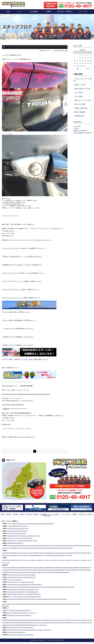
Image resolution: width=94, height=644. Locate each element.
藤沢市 (23, 572)
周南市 (28, 610)
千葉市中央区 (56, 545)
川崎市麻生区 (67, 570)
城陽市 (33, 594)
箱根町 (80, 572)
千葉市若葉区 (49, 545)
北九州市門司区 (73, 620)
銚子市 (84, 548)
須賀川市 (33, 536)
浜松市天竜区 (10, 587)
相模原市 (87, 570)
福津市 (71, 622)
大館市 (9, 531)
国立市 (35, 555)
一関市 (29, 528)
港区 (51, 553)
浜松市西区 (33, 587)
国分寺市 (31, 555)
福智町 (51, 625)
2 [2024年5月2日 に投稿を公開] (83, 56)
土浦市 (9, 538)
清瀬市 (10, 555)
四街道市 (23, 545)
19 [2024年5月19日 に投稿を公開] (91, 61)
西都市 (15, 632)
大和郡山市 (16, 592)
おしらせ (76, 127)
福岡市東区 (5, 620)
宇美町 (28, 625)
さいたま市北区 (49, 560)
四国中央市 (31, 615)
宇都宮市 (9, 540)
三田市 (65, 604)
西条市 (22, 615)
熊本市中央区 (21, 630)
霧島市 (13, 634)
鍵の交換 (9, 515)
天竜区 (25, 476)
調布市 (85, 553)
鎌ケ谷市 (31, 548)
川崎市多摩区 (61, 570)
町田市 (49, 555)
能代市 (12, 531)
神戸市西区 (54, 604)
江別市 (9, 523)
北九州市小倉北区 (65, 620)
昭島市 (68, 555)
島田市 (61, 587)
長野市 (12, 584)
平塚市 (19, 572)
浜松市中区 (39, 587)
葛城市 (36, 592)
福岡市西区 (28, 620)
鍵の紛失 (32, 515)
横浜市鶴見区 (80, 567)
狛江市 (81, 553)
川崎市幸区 (36, 570)
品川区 (67, 553)
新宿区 (40, 553)
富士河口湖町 (30, 582)
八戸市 (28, 526)
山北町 (73, 572)
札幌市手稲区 (54, 523)
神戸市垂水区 (48, 604)
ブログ (55, 51)
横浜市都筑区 (73, 567)
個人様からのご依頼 (62, 51)
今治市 (19, 615)
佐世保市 (9, 627)
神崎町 (71, 548)
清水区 (48, 587)
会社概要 (66, 515)
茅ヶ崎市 (26, 572)
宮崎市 (19, 632)
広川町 (62, 625)
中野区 (57, 553)
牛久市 (22, 538)
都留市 (35, 582)
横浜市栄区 (55, 567)
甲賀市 (40, 589)
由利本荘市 (26, 531)
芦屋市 (81, 604)
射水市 (22, 577)
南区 (17, 496)
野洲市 (22, 589)
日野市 (60, 555)
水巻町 (41, 625)
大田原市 (13, 540)
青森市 (17, 526)
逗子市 (80, 570)
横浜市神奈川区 (6, 567)
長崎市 (30, 627)
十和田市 (24, 526)
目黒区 (64, 553)
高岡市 (12, 577)
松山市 (15, 615)
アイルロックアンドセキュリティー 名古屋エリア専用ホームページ (23, 282)
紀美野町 (31, 596)
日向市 (12, 632)
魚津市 (19, 577)
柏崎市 (15, 575)
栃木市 (35, 540)
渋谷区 (60, 553)
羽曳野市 (46, 599)
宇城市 (50, 630)
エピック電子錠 (79, 93)
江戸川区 (21, 553)
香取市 (75, 548)
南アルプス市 (20, 582)
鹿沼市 (22, 540)
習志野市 (16, 545)
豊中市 (31, 599)
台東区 (14, 553)
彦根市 (12, 589)
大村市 (16, 627)
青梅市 (83, 555)
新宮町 (55, 625)
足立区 (3, 553)
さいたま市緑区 (72, 560)
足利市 (32, 540)
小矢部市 (26, 577)
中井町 (63, 572)
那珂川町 (17, 625)
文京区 (30, 553)
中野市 (9, 584)
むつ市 (9, 526)
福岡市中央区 (34, 620)
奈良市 (9, 592)
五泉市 (19, 575)
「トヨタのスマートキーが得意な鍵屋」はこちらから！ (19, 329)
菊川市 (72, 587)
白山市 (22, 579)
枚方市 (9, 599)
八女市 (54, 622)
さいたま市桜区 (7, 562)
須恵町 (48, 625)
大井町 (67, 572)
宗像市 (35, 622)
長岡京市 (22, 594)
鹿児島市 (20, 634)
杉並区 (74, 553)
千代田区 (44, 553)
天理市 (21, 592)
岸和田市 (57, 599)
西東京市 (6, 555)
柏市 (37, 548)
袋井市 (78, 587)
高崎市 (9, 543)
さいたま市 (26, 560)
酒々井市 (5, 548)
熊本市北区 (10, 630)
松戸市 (66, 545)
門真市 (71, 599)
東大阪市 (35, 599)
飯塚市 (17, 622)
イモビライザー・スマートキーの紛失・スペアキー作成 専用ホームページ (25, 274)
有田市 (38, 596)
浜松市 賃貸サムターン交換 (82, 89)
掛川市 (75, 587)
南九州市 (30, 634)
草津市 (30, 589)
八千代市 (16, 548)
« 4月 (77, 69)
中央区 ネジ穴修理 (80, 105)
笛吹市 (25, 582)
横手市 (22, 531)
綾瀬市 (16, 572)
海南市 (35, 596)
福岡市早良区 (22, 620)
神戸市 (7, 604)
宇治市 (26, 594)
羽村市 (72, 555)
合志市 (40, 630)
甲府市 (15, 582)
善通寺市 (17, 613)
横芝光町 (61, 548)
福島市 (12, 536)
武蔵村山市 (64, 555)
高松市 (27, 613)
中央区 (48, 553)
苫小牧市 (30, 523)
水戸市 (12, 538)
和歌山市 (27, 596)
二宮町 (60, 572)
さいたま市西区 (65, 560)
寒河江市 (12, 533)
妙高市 (26, 575)
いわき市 (41, 536)
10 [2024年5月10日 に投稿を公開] (85, 59)
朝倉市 (67, 622)
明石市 (8, 606)
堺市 (53, 599)
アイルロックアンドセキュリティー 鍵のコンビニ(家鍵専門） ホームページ (25, 249)
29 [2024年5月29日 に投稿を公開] (80, 67)
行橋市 (51, 622)
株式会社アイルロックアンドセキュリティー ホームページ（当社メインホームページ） (29, 241)
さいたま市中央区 (80, 560)
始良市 (10, 634)
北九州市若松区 (80, 620)
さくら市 (18, 540)
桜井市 (33, 592)
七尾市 (9, 579)
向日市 (19, 594)
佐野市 (25, 540)
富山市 (36, 577)
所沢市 (15, 560)
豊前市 (14, 625)
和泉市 (60, 599)
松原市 (42, 599)
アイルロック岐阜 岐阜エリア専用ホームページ (17, 313)
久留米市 (13, 622)
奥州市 (25, 528)
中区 (17, 494)
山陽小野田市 (17, 610)
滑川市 (15, 577)
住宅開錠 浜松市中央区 (81, 109)
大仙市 (19, 531)
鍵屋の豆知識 (88, 515)
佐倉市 (20, 545)
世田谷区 (78, 553)
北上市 (22, 528)
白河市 (37, 536)
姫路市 (3, 604)
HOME (4, 515)
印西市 (45, 548)
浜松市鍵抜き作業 (79, 117)
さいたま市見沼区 (41, 560)
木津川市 (41, 594)
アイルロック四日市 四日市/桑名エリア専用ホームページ (20, 321)
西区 (13, 493)
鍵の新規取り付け (40, 515)
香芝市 (24, 592)
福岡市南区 (10, 620)
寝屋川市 (12, 599)
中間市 (81, 622)
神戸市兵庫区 (29, 604)
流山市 (69, 545)
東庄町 (80, 548)
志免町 (21, 625)
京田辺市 (37, 594)
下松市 (32, 610)
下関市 (12, 610)
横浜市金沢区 (36, 567)
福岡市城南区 (40, 620)
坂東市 (19, 538)
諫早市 (20, 627)
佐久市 (30, 584)
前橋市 (12, 543)
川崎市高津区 (48, 570)
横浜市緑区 (15, 570)
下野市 (38, 540)
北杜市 (9, 582)
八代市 (53, 630)
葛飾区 (7, 553)
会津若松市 (25, 536)
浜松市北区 (16, 587)
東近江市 (26, 589)
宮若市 (10, 625)
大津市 (15, 589)
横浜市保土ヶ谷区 (8, 570)
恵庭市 (23, 523)
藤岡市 (23, 543)
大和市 (5, 572)
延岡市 (9, 632)
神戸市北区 (11, 604)
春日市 (24, 622)
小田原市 (38, 572)
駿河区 (54, 587)
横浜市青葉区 (18, 567)
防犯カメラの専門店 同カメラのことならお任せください (20, 438)
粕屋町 (25, 625)
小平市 (28, 555)
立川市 (56, 555)
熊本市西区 (15, 630)
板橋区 (34, 553)
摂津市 (64, 599)
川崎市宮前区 (55, 570)
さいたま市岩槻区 (32, 560)
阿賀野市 (36, 575)
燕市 (32, 575)
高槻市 (16, 599)
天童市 (20, 533)
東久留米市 (15, 555)
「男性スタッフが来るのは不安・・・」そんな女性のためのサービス (23, 257)
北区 (14, 487)
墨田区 (17, 553)
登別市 (41, 523)
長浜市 (9, 589)
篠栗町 (38, 625)
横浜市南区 (21, 570)
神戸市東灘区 (60, 604)
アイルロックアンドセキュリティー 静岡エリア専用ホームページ (22, 299)
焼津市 (64, 587)
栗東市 (33, 589)
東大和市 (53, 555)
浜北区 (19, 487)
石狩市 (12, 523)
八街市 (79, 545)
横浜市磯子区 (24, 567)
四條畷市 (20, 599)
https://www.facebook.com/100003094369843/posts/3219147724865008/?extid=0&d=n (28, 395)
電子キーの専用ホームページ (11, 368)
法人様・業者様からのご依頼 (81, 134)
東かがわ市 (36, 613)
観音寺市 (9, 613)
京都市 (9, 594)
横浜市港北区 (49, 567)
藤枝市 (57, 587)
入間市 (11, 560)
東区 (18, 491)
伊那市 (40, 584)
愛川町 (50, 572)
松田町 (70, 572)
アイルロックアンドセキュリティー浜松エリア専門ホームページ (22, 290)
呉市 (8, 608)
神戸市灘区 (17, 604)
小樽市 (20, 523)
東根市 (16, 533)
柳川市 (43, 622)
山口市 (9, 610)
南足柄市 (43, 572)
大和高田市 (28, 592)
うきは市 (6, 625)
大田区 (70, 553)
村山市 (9, 533)
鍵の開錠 (15, 515)
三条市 (30, 575)
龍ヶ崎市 (29, 538)
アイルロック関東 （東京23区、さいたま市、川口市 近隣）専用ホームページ (27, 360)
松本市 (33, 584)
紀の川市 (19, 596)
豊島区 (37, 553)
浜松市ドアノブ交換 (80, 85)
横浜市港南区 (42, 567)
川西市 (68, 604)
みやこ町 (59, 625)
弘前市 (21, 526)
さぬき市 (31, 613)
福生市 (75, 555)
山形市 (23, 533)
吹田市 (24, 599)
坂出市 (24, 613)
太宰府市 (47, 622)
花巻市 (19, 528)
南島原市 (34, 627)
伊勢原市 (34, 572)
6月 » (88, 69)
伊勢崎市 (19, 543)
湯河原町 (87, 572)
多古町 (68, 548)
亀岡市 (15, 594)
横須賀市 (73, 570)
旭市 (78, 548)
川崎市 (25, 570)
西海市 (13, 627)
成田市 (50, 548)
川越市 (21, 560)
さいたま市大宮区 (57, 560)
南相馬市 (16, 536)
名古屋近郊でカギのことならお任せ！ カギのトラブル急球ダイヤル (23, 266)
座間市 (13, 572)
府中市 (39, 555)
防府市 (25, 610)
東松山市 (4, 560)
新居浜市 (26, 615)
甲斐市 (12, 582)
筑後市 (77, 622)
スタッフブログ (59, 515)
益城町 (43, 630)
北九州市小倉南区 (56, 620)
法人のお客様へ (50, 515)
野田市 (72, 545)
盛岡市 (12, 528)
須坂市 (15, 584)
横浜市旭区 (12, 567)
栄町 (47, 548)
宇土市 (47, 630)
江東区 (25, 553)
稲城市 (42, 555)
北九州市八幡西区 (48, 620)
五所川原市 (13, 526)
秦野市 (30, 572)
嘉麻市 (84, 622)
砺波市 (30, 577)
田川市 (74, 622)
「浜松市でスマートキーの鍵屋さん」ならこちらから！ (19, 346)
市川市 (12, 545)
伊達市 (34, 523)
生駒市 (12, 592)
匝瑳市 (65, 548)
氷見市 (9, 577)
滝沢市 (9, 528)
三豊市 (13, 613)
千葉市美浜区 (43, 545)
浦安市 (20, 548)
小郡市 (57, 622)
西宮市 (75, 604)
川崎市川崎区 (30, 570)
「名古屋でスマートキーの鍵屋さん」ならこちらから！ (19, 338)
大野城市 (39, 622)
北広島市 (16, 523)
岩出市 (23, 596)
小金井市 (19, 555)
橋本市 (10, 596)
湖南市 (36, 589)
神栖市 (33, 538)
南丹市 (12, 594)
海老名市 (9, 572)
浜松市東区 (28, 587)
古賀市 (61, 622)
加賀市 (19, 579)
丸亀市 (21, 613)
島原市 (26, 627)
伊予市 (9, 615)
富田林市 (50, 599)
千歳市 (26, 523)
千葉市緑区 (61, 545)
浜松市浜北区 (22, 587)
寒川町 (53, 572)
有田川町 (42, 596)
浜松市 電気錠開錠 (80, 113)
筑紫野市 (28, 622)
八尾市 (38, 599)
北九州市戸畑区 (7, 622)
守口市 (67, 599)
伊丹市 (78, 604)
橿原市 (39, 592)
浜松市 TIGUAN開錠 (12, 48)
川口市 (8, 560)
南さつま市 (25, 634)
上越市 (12, 575)
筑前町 (45, 625)
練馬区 (54, 553)
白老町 (37, 523)
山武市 (57, 548)
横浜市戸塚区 (67, 567)
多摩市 (45, 555)
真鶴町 (83, 572)
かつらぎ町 (14, 596)
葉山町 (47, 572)
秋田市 (15, 531)
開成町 (77, 572)
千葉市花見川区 (29, 545)
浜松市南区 (44, 587)
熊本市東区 (27, 630)
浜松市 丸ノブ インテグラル (83, 101)
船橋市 (9, 545)
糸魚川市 (22, 575)
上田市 (22, 584)
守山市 (19, 589)
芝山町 (54, 548)
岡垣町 (35, 625)
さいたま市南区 (14, 562)
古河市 (15, 538)
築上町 (66, 625)
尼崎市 (85, 604)
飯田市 (43, 584)
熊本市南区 (32, 630)
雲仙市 (23, 627)
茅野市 (36, 584)
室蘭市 (44, 523)
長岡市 (9, 575)
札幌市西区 (48, 523)
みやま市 (88, 622)
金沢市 (12, 579)
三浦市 (83, 570)
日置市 (16, 634)
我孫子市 (41, 548)
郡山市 (29, 536)
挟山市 (18, 560)
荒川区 (10, 553)
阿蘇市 (36, 630)
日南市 (25, 632)
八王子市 (79, 555)
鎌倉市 (77, 570)
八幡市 (30, 594)
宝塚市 (71, 604)
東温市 (12, 615)
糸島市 (32, 622)
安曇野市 (26, 584)
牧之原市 (68, 587)
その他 (75, 129)
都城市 (22, 632)
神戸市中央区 (22, 604)
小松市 (15, 579)
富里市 (9, 548)
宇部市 (22, 610)
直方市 (64, 622)
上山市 (26, 533)
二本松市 (20, 536)
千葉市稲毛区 (36, 545)
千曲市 (19, 584)
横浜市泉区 (30, 567)
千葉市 (83, 545)
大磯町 (57, 572)
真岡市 (28, 540)
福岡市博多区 (16, 620)
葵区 (51, 587)
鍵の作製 (26, 515)
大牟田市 (20, 622)
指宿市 (34, 634)
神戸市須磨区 (42, 604)
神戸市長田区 (35, 604)
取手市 (25, 538)
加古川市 (4, 606)
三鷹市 (88, 553)
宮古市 (15, 528)
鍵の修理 (20, 515)
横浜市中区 (86, 567)
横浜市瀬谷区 (61, 567)
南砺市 (33, 577)
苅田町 (31, 625)
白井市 (35, 548)
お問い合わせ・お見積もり (77, 515)
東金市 (76, 545)
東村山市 (24, 555)
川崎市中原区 (42, 570)
